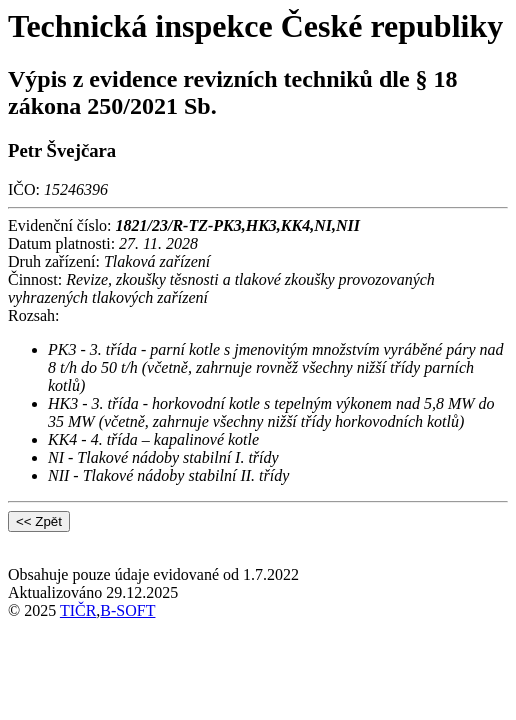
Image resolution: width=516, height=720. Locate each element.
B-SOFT (127, 610)
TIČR (78, 610)
